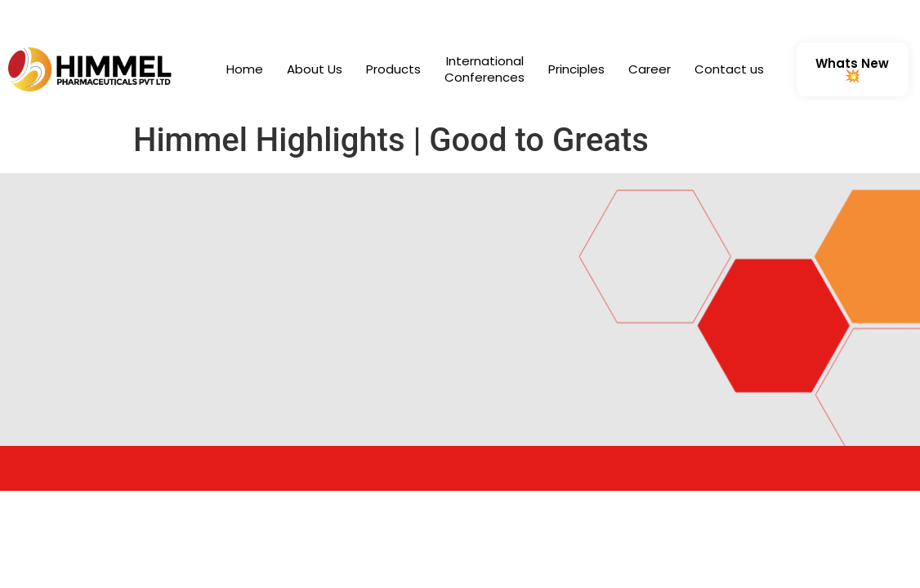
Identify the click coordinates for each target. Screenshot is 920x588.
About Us (315, 69)
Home (245, 69)
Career (650, 69)
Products (393, 69)
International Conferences (485, 69)
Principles (576, 69)
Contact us (729, 69)
